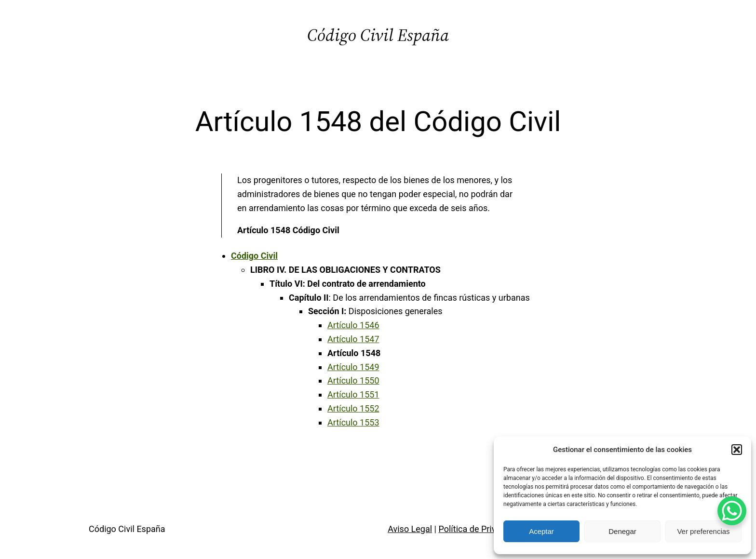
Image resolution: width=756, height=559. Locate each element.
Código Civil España (378, 35)
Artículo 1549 (353, 367)
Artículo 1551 (353, 394)
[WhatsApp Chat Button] (732, 511)
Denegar (622, 531)
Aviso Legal (410, 529)
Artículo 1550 (353, 380)
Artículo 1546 (353, 325)
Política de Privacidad (480, 529)
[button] (737, 450)
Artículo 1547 (353, 339)
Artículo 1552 (353, 408)
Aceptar (541, 531)
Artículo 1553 (353, 422)
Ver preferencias (703, 531)
